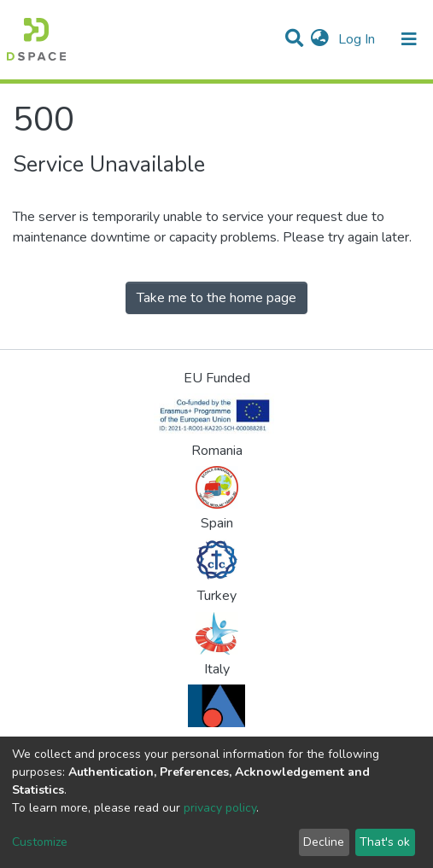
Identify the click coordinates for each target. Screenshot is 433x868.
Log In (358, 39)
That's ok (385, 842)
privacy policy (220, 808)
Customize (40, 842)
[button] (320, 39)
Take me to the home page (216, 298)
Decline (324, 842)
